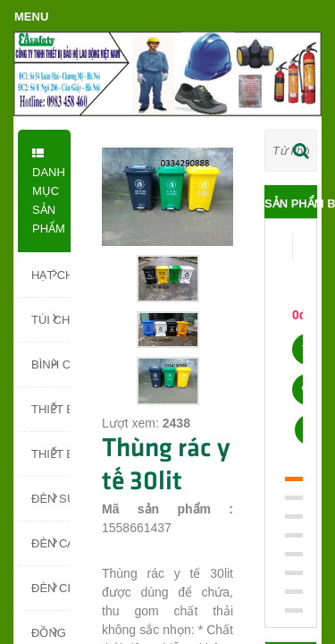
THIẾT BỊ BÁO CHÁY (50, 453)
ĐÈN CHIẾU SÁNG (50, 587)
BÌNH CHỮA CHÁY (50, 363)
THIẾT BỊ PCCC (50, 408)
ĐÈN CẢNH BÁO (50, 542)
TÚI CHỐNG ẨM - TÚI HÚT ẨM (50, 318)
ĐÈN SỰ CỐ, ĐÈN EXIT (50, 497)
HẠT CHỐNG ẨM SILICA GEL (50, 274)
